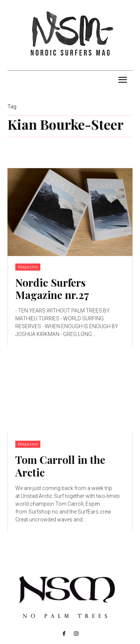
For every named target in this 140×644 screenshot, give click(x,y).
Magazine (28, 267)
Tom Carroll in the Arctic (60, 466)
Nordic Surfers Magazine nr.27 (52, 289)
